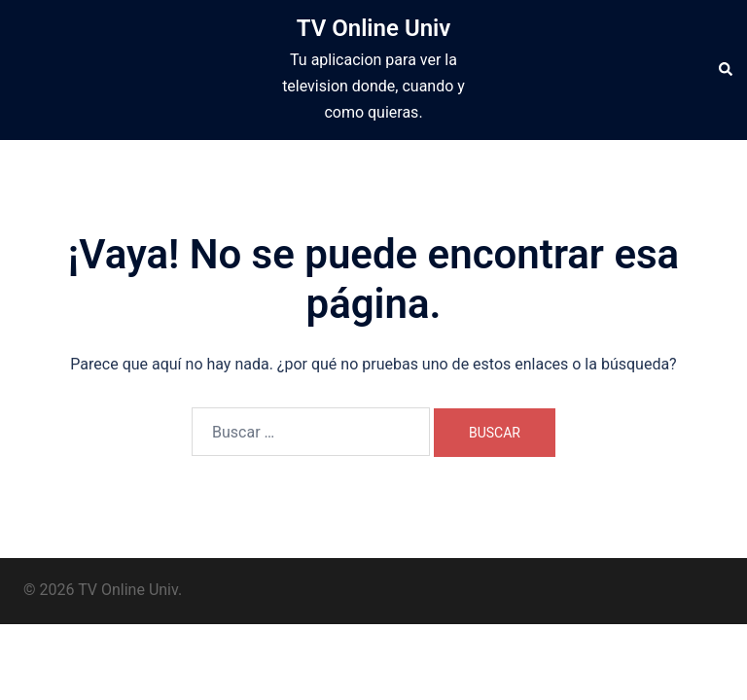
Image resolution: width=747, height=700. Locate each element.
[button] (725, 70)
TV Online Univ (374, 28)
